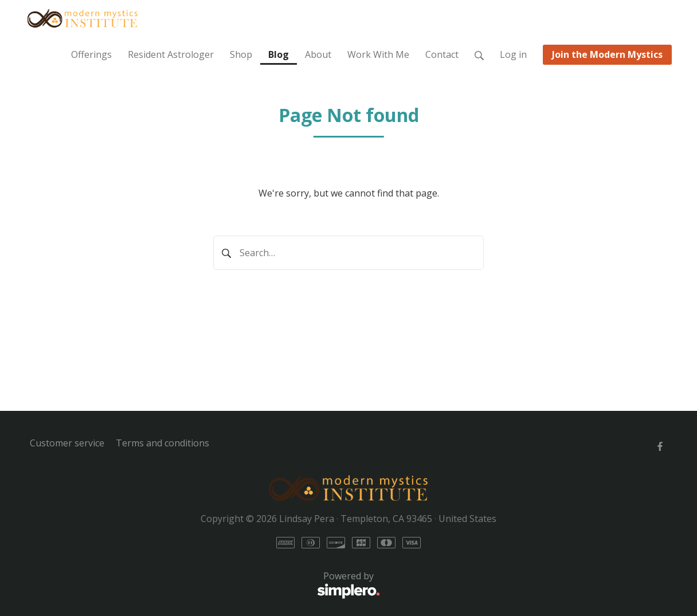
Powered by (205, 585)
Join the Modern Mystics (607, 54)
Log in (513, 54)
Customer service (67, 443)
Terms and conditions (162, 443)
